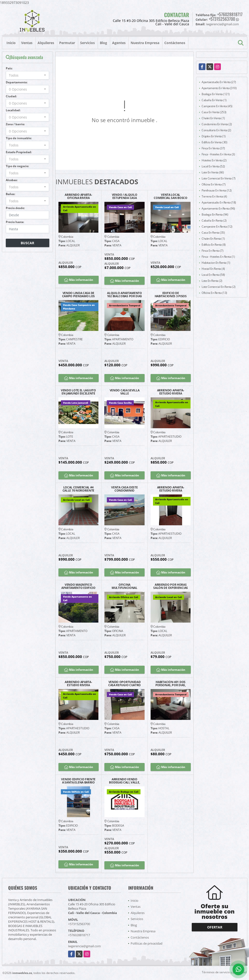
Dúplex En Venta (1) (214, 136)
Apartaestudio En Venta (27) (219, 82)
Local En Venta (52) (213, 166)
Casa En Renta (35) (213, 233)
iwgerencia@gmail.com (84, 946)
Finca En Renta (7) (212, 251)
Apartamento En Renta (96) (218, 208)
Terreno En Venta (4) (214, 196)
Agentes (119, 43)
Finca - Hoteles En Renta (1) (218, 257)
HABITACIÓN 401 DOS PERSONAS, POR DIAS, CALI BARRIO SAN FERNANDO (170, 684)
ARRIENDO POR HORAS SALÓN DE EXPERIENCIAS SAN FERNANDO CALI (171, 586)
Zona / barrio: (15, 124)
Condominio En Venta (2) (217, 124)
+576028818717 (230, 14)
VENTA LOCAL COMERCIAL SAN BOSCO (170, 196)
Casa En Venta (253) (214, 112)
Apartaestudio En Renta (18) (219, 202)
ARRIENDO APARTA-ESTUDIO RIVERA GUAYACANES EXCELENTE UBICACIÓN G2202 (171, 489)
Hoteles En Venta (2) (214, 160)
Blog (103, 43)
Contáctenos (175, 43)
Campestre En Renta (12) (217, 227)
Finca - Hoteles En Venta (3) (218, 154)
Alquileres (46, 43)
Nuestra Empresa (145, 43)
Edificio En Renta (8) (214, 245)
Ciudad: (11, 96)
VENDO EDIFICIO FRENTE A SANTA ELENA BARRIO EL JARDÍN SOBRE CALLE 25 (78, 781)
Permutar (67, 43)
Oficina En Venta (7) (214, 184)
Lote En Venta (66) (213, 172)
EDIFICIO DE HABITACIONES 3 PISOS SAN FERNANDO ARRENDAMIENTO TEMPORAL (171, 295)
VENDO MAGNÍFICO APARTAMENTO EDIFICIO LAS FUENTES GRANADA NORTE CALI (78, 586)
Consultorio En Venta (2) (216, 130)
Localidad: (13, 110)
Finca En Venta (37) (213, 148)
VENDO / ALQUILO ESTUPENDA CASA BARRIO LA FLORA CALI (124, 196)
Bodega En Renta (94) (215, 214)
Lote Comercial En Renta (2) (219, 287)
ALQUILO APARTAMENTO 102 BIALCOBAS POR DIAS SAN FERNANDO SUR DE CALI (124, 295)
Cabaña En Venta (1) (214, 100)
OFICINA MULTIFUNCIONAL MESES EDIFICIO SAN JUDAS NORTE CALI (125, 586)
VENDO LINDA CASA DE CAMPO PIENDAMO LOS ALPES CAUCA (79, 295)
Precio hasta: (15, 222)
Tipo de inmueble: (19, 138)
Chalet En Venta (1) (213, 118)
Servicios (87, 43)
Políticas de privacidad (147, 943)
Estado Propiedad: (19, 152)
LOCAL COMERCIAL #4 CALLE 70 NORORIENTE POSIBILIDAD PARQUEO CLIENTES (78, 489)
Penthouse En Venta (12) (217, 190)
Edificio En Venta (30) (214, 142)
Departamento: (17, 82)
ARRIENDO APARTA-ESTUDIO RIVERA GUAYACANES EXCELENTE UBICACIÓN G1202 (171, 392)
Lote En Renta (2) (212, 281)
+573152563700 (222, 19)
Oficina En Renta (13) (214, 293)
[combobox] (28, 75)
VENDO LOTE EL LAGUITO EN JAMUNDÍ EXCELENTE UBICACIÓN (78, 392)
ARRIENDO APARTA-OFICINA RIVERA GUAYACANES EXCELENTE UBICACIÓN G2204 (78, 196)
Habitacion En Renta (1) (216, 263)
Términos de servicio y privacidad (224, 972)
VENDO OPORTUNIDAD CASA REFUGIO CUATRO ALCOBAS (124, 684)
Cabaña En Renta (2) (214, 220)
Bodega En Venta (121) (216, 94)
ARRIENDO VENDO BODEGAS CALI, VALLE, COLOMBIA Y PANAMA (124, 781)
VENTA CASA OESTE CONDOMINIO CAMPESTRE (124, 489)
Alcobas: (12, 180)
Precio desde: (15, 208)
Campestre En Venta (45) (217, 106)
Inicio (11, 43)
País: (9, 68)
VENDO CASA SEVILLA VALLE (125, 392)
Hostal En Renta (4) (213, 269)
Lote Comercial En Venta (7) (219, 178)
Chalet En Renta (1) (213, 239)
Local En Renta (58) (213, 275)
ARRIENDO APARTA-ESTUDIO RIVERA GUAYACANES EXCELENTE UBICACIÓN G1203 (78, 684)
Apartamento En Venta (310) (219, 88)
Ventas (27, 43)
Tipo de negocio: (17, 166)
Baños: (10, 194)
